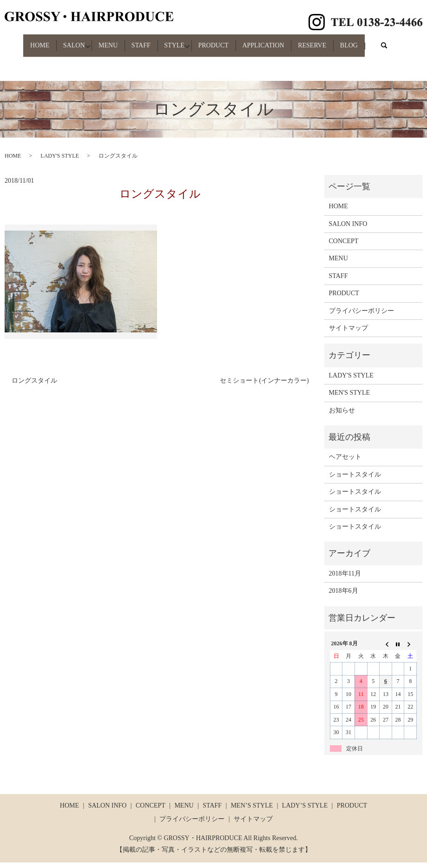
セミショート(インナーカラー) (264, 387)
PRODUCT (227, 41)
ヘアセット (345, 463)
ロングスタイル (34, 387)
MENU (104, 41)
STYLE (182, 41)
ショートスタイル (355, 480)
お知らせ (342, 416)
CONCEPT (344, 247)
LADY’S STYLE (305, 811)
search (29, 56)
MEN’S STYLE (252, 811)
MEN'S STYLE (349, 399)
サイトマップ (348, 334)
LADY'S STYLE (60, 162)
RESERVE (337, 41)
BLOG (379, 41)
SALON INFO (348, 229)
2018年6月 (344, 596)
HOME (24, 41)
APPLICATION (282, 41)
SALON (64, 41)
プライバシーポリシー (361, 316)
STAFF (142, 41)
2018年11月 (345, 579)
